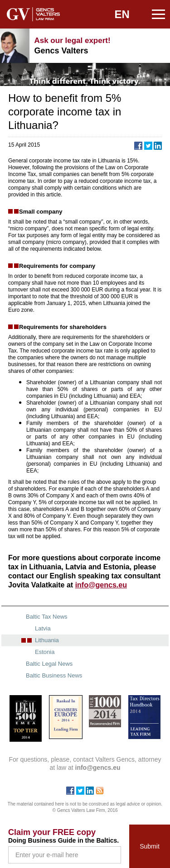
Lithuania (47, 640)
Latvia (43, 628)
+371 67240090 (134, 46)
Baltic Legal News (49, 664)
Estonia (45, 652)
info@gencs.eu (156, 46)
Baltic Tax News (47, 617)
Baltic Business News (54, 675)
